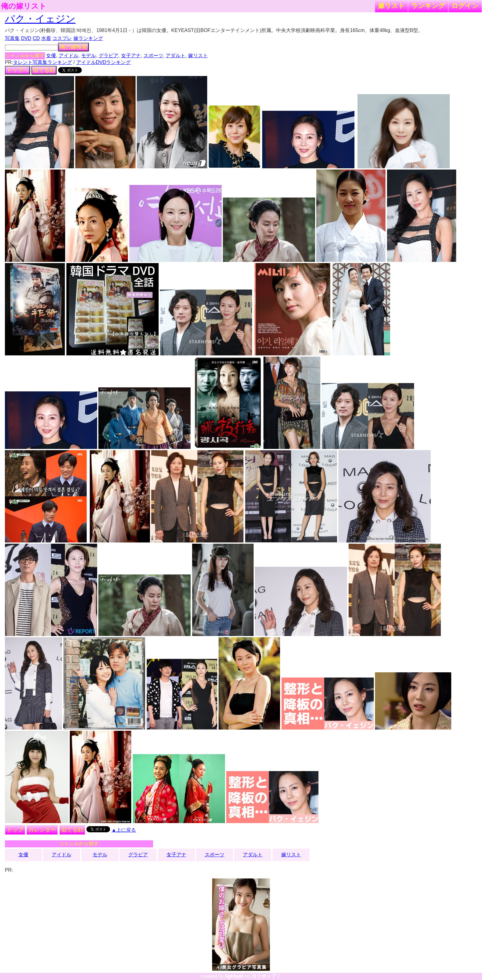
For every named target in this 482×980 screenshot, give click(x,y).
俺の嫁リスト (24, 6)
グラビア (109, 56)
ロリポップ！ (266, 976)
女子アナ (131, 56)
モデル (89, 56)
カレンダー (42, 830)
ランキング (428, 6)
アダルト (176, 56)
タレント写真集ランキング (42, 62)
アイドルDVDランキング (104, 62)
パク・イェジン (40, 19)
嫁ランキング (88, 38)
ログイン (465, 6)
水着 (46, 38)
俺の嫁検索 (73, 47)
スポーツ (153, 56)
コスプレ (62, 38)
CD (36, 38)
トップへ (18, 70)
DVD (26, 38)
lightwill (234, 976)
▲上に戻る (124, 830)
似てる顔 (44, 70)
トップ (15, 830)
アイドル (69, 56)
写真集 (12, 38)
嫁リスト (391, 6)
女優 (51, 56)
